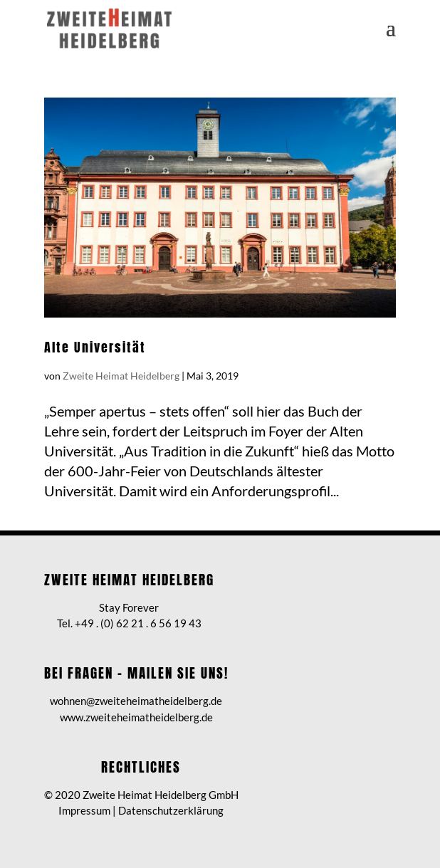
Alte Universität (95, 347)
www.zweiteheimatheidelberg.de (136, 717)
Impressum (84, 810)
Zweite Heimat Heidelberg (121, 376)
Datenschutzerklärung (171, 810)
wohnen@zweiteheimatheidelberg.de (136, 701)
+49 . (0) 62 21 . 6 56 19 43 (138, 623)
